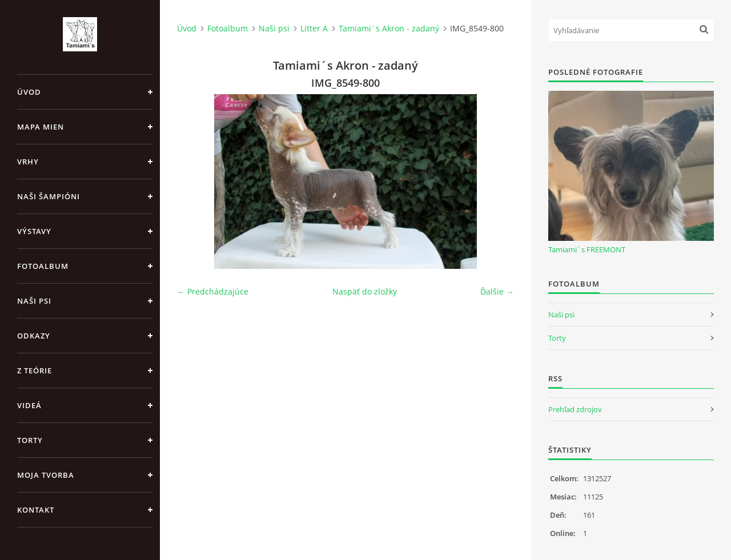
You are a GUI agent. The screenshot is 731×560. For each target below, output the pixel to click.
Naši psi (34, 301)
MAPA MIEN (41, 127)
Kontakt (36, 510)
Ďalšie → (497, 291)
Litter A (314, 28)
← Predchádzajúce (213, 291)
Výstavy (34, 231)
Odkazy (34, 336)
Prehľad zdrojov (575, 409)
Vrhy (28, 162)
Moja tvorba (46, 475)
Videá (29, 405)
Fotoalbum (43, 266)
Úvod (29, 92)
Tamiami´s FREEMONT (587, 249)
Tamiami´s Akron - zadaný (389, 28)
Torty (30, 440)
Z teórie (35, 370)
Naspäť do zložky (365, 291)
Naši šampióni (49, 196)
